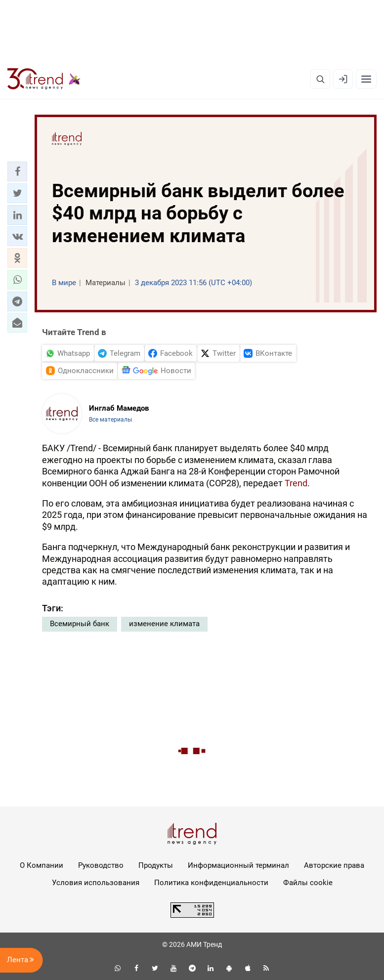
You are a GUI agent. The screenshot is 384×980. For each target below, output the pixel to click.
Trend (296, 483)
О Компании (42, 865)
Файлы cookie (308, 883)
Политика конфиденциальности (211, 883)
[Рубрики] (366, 79)
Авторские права (334, 865)
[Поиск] (320, 79)
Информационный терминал (238, 865)
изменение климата (164, 624)
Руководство (101, 865)
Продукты (156, 865)
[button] (17, 171)
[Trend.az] (44, 79)
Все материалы (110, 420)
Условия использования (96, 883)
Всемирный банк (80, 624)
